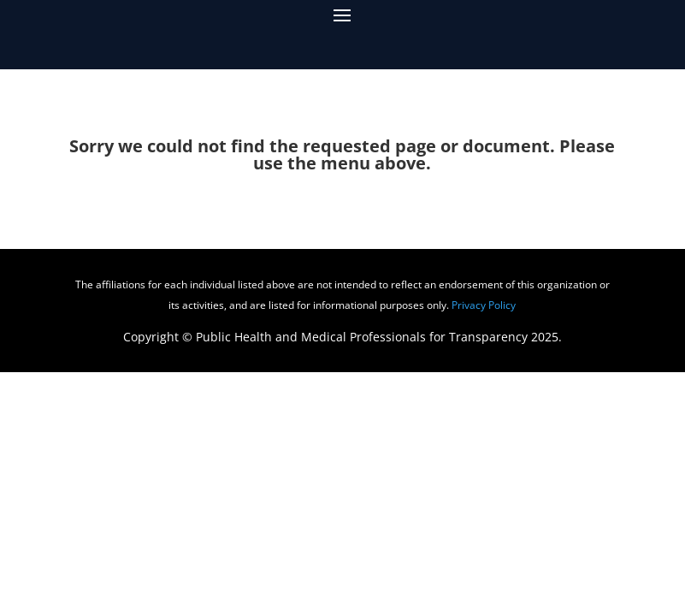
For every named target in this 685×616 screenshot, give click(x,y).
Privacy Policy (484, 305)
